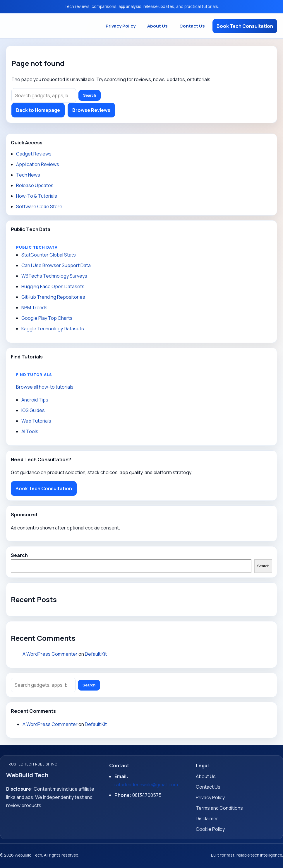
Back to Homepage (38, 110)
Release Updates (35, 185)
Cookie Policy (210, 829)
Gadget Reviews (34, 154)
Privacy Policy (121, 26)
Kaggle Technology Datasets (53, 329)
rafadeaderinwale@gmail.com (146, 785)
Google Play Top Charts (47, 318)
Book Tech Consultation (245, 26)
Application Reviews (38, 164)
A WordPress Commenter (50, 654)
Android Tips (35, 400)
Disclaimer (207, 819)
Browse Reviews (91, 110)
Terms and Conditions (219, 808)
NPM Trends (34, 307)
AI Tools (30, 431)
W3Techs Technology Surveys (54, 276)
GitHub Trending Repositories (53, 297)
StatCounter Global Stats (49, 255)
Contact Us (192, 26)
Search (90, 95)
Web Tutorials (36, 421)
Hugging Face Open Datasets (53, 286)
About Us (157, 26)
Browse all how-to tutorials (45, 387)
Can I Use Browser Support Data (56, 265)
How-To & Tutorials (37, 196)
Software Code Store (39, 206)
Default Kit (96, 654)
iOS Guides (33, 410)
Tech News (28, 175)
